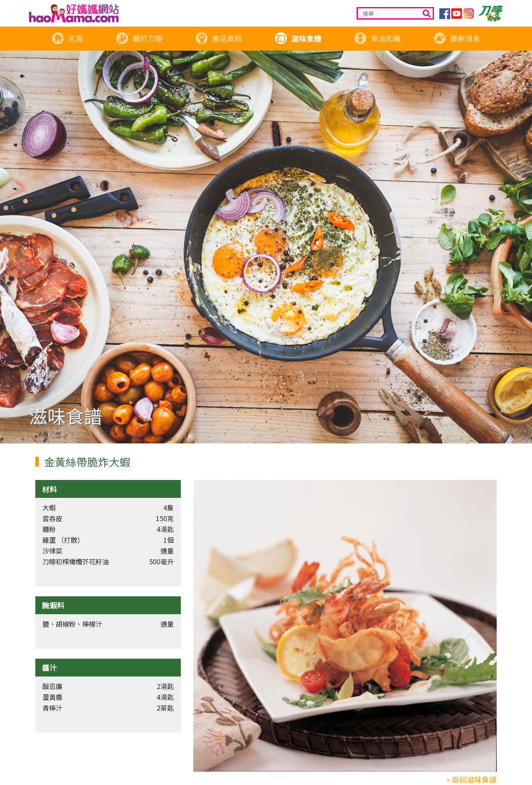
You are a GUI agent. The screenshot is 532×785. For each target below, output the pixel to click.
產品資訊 (219, 38)
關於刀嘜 (139, 38)
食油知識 (377, 38)
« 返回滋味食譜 (472, 779)
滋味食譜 (298, 38)
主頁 (67, 38)
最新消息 (457, 38)
